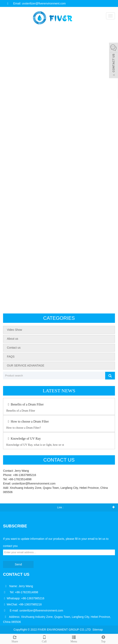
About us (13, 339)
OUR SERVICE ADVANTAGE (26, 365)
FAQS (11, 357)
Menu (74, 639)
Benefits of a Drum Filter (25, 404)
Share (15, 639)
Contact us (14, 348)
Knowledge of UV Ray (24, 439)
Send (18, 564)
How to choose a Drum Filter (28, 421)
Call (44, 639)
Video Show (14, 330)
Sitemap (98, 630)
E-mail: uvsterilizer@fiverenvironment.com (36, 610)
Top (103, 639)
